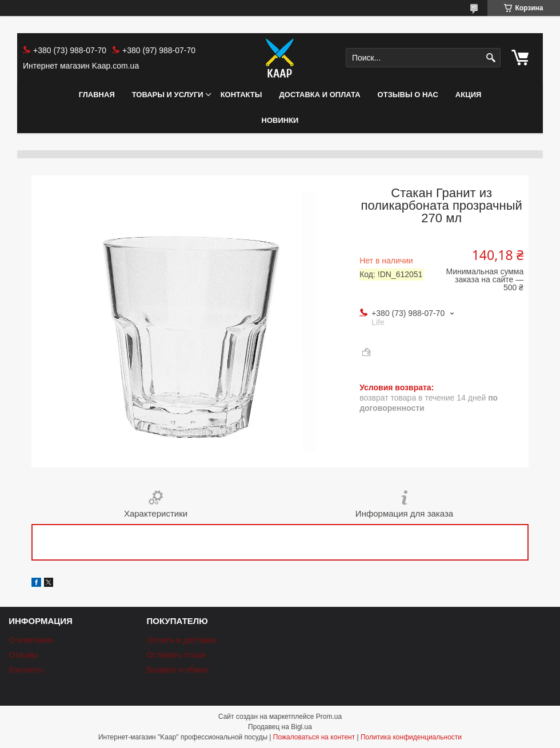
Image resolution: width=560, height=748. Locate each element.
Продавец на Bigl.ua (280, 727)
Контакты (241, 95)
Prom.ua (329, 717)
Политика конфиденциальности (411, 737)
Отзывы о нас (408, 95)
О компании (31, 640)
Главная (97, 95)
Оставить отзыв (176, 655)
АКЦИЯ (469, 95)
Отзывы (23, 655)
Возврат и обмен (177, 670)
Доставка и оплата (320, 95)
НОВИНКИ (280, 120)
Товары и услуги (168, 95)
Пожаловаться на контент (314, 737)
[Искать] (491, 58)
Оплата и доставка (181, 640)
